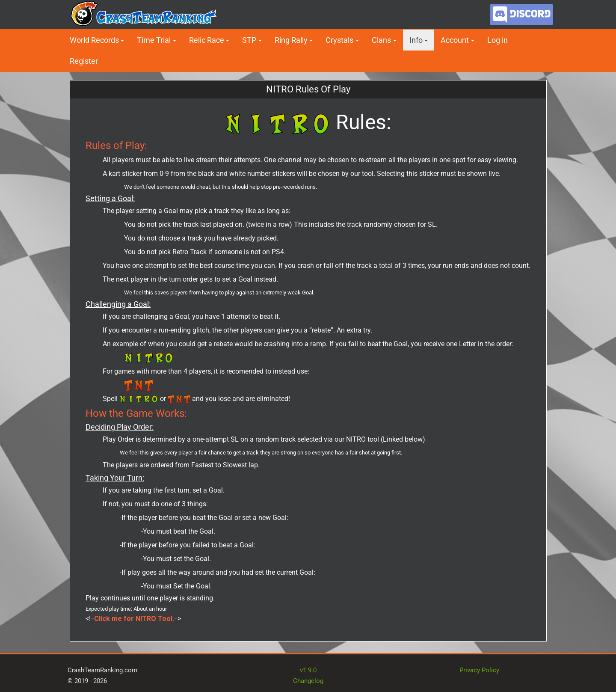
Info (416, 40)
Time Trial (154, 40)
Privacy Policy (479, 670)
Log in (498, 40)
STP (249, 40)
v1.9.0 (308, 670)
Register (84, 61)
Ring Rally (291, 40)
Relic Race (207, 40)
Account (455, 40)
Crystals (339, 40)
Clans (381, 40)
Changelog (308, 681)
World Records (94, 40)
